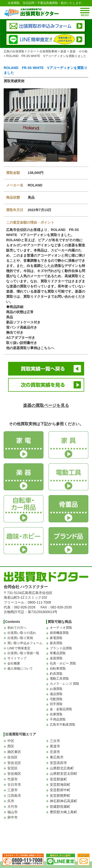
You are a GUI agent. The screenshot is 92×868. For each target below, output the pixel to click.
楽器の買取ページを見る (46, 405)
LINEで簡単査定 (19, 648)
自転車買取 (58, 668)
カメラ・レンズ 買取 (65, 684)
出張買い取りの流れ (22, 633)
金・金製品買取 (61, 709)
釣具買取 (56, 674)
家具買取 (56, 643)
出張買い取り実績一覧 (23, 653)
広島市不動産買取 (63, 725)
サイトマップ (17, 658)
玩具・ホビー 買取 (63, 663)
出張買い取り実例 (20, 638)
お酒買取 (56, 689)
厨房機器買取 (59, 633)
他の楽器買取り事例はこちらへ (30, 348)
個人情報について (20, 668)
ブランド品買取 (61, 648)
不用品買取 (58, 719)
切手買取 (56, 704)
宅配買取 (56, 699)
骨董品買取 (58, 653)
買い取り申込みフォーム (25, 643)
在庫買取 (56, 714)
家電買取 (56, 638)
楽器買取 (56, 658)
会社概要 (14, 663)
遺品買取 (56, 694)
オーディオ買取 (61, 628)
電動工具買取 (59, 679)
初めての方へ (17, 628)
